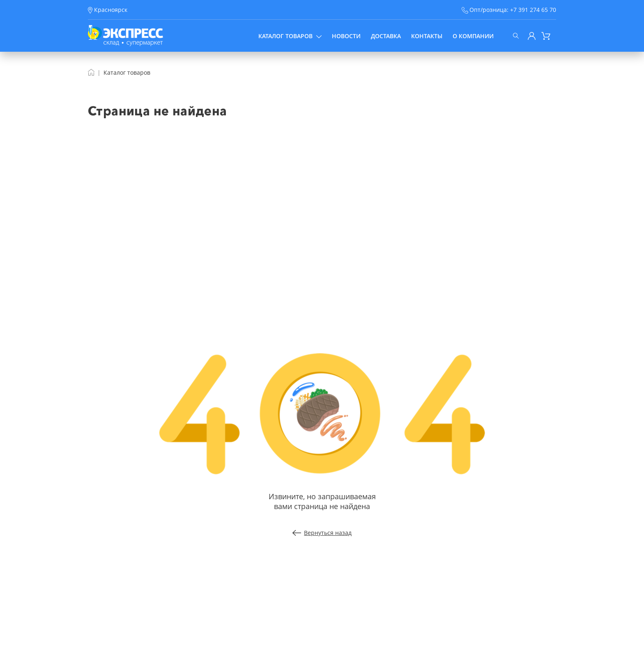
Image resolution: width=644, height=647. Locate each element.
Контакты (427, 36)
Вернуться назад (322, 533)
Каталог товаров (290, 36)
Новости (346, 36)
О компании (473, 36)
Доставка (386, 36)
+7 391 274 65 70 (533, 10)
